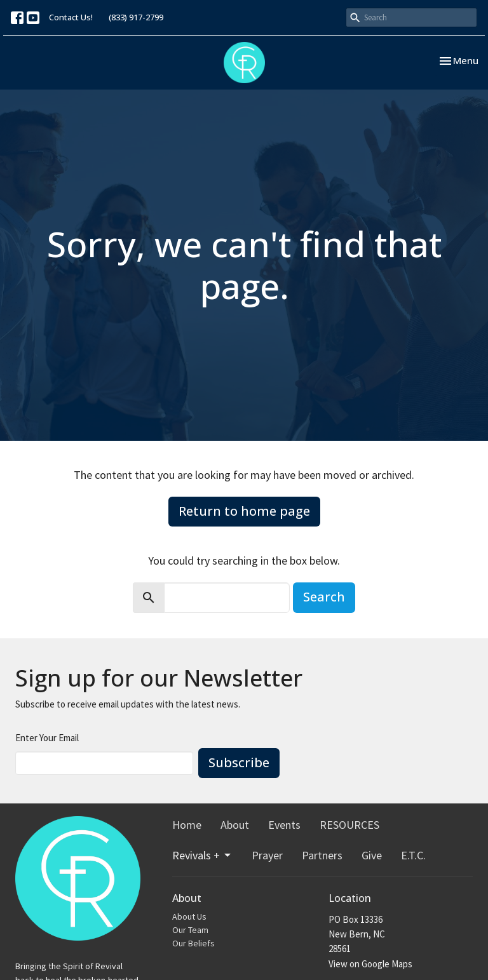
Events (284, 825)
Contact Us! (71, 17)
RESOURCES (349, 825)
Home (187, 825)
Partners (322, 855)
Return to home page (244, 511)
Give (372, 855)
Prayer (267, 855)
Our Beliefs (193, 943)
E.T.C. (413, 855)
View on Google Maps (370, 964)
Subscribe (239, 762)
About (235, 825)
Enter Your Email (47, 738)
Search (324, 597)
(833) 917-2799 (136, 17)
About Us (189, 916)
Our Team (190, 930)
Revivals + (202, 855)
